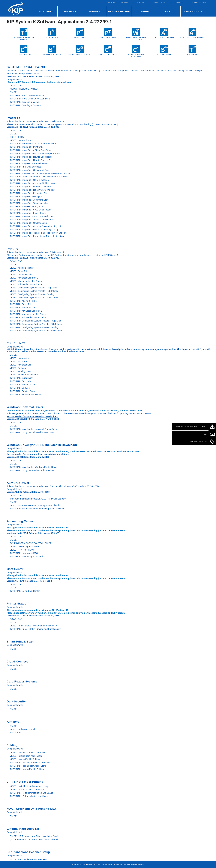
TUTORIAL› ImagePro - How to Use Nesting (31, 157)
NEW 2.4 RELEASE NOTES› (24, 89)
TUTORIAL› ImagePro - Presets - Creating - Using (34, 230)
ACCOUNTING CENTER (192, 34)
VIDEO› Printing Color (20, 371)
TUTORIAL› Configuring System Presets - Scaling (34, 327)
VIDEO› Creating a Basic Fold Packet (28, 753)
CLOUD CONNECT (108, 50)
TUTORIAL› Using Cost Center (25, 591)
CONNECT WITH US (199, 442)
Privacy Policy (107, 864)
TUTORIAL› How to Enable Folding (27, 769)
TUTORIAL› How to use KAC (24, 553)
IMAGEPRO (52, 34)
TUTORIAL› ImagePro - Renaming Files (29, 193)
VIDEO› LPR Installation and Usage (27, 790)
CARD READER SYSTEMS (136, 52)
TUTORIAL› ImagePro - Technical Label (29, 203)
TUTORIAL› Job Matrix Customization (28, 317)
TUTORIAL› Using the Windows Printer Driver (32, 470)
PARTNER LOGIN (198, 3)
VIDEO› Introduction (20, 358)
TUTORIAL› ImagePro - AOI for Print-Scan (30, 150)
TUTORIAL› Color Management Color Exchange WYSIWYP (39, 177)
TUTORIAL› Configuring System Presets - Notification (36, 331)
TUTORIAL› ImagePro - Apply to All (27, 206)
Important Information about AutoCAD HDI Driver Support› (38, 499)
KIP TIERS (192, 50)
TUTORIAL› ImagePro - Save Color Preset (30, 210)
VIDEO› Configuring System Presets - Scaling (32, 294)
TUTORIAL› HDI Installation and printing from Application (37, 509)
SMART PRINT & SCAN (80, 50)
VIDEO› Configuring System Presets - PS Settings (34, 291)
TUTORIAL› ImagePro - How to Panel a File (31, 160)
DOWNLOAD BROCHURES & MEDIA (192, 427)
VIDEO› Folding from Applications (26, 756)
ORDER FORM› (17, 137)
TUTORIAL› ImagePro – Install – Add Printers (32, 220)
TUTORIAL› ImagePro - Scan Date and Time (31, 216)
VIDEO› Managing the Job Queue (26, 281)
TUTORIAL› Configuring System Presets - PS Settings (36, 324)
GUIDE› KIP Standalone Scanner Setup (29, 859)
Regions (213, 3)
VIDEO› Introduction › (20, 140)
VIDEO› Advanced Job (21, 274)
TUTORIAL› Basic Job (21, 304)
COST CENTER (24, 50)
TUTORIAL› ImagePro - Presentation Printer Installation (37, 236)
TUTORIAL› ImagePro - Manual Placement (31, 187)
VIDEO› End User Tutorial (22, 729)
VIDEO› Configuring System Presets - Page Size (33, 288)
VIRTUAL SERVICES (120, 3)
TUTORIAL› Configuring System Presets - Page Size (35, 321)
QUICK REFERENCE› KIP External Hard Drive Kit (34, 839)
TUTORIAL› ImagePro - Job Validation (28, 163)
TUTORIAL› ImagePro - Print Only (26, 147)
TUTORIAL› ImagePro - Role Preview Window (32, 190)
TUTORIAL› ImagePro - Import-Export (28, 213)
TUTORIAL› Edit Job (20, 388)
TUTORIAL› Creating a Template (26, 105)
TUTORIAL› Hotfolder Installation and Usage (31, 793)
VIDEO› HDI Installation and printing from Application (35, 505)
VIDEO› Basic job (18, 361)
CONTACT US (159, 3)
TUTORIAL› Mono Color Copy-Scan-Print (30, 99)
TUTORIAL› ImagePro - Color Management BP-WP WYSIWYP (40, 173)
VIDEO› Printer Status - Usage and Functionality (33, 626)
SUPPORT (179, 3)
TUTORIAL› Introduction (22, 378)
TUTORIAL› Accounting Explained (26, 556)
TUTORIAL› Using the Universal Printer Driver (32, 432)
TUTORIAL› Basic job (20, 381)
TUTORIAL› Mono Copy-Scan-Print (27, 95)
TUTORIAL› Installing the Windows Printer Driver (33, 467)
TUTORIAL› (15, 733)
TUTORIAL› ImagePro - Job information (29, 200)
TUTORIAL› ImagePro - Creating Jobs (28, 223)
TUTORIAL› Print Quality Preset (25, 167)
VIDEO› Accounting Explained (24, 547)
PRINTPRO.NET (108, 34)
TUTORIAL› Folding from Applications (28, 766)
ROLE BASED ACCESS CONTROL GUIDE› (31, 543)
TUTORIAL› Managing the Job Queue (28, 314)
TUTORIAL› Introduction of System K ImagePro (33, 144)
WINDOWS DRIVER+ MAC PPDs (136, 35)
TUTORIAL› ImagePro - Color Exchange (29, 180)
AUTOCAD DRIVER (164, 34)
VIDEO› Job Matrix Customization (26, 284)
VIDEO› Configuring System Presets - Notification (34, 298)
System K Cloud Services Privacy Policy (129, 864)
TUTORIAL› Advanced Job (23, 308)
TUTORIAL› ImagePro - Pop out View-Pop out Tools (35, 154)
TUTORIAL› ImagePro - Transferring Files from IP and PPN (38, 233)
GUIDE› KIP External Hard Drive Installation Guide (34, 836)
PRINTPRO (80, 34)
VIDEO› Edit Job (18, 368)
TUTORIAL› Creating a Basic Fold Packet (30, 763)
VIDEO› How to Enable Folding (25, 759)
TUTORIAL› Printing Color (22, 391)
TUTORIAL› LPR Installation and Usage (29, 796)
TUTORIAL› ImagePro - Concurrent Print (29, 170)
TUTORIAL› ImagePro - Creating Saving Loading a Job (36, 226)
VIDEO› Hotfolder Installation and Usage (29, 786)
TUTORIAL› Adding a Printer (24, 301)
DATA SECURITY (164, 50)
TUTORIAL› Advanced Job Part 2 (26, 311)
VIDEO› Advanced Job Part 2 (24, 278)
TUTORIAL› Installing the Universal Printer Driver (34, 429)
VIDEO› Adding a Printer (22, 268)
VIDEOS (140, 3)
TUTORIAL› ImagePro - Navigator (26, 196)
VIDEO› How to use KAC (22, 550)
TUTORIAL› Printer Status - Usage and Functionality (35, 629)
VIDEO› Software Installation (24, 375)
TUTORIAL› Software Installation (26, 394)
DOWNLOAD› (17, 85)
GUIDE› (14, 92)
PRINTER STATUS (52, 50)
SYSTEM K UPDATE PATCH (24, 35)
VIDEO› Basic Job (19, 271)
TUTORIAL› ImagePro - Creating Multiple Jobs (32, 183)
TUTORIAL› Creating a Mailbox (25, 102)
